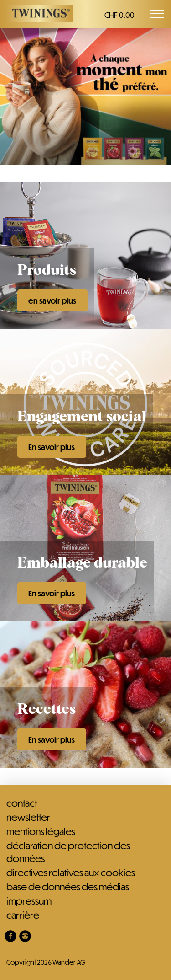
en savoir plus (52, 301)
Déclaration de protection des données (68, 851)
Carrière (23, 915)
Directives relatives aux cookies (71, 872)
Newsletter (28, 817)
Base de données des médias (68, 886)
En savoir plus (52, 447)
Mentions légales (41, 831)
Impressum (29, 901)
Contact (22, 803)
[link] (10, 936)
